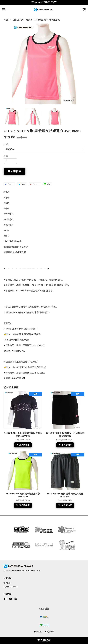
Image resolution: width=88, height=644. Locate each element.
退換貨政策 (49, 632)
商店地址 (7, 583)
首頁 (6, 20)
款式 (6, 144)
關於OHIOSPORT (11, 587)
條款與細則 (39, 632)
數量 (6, 156)
